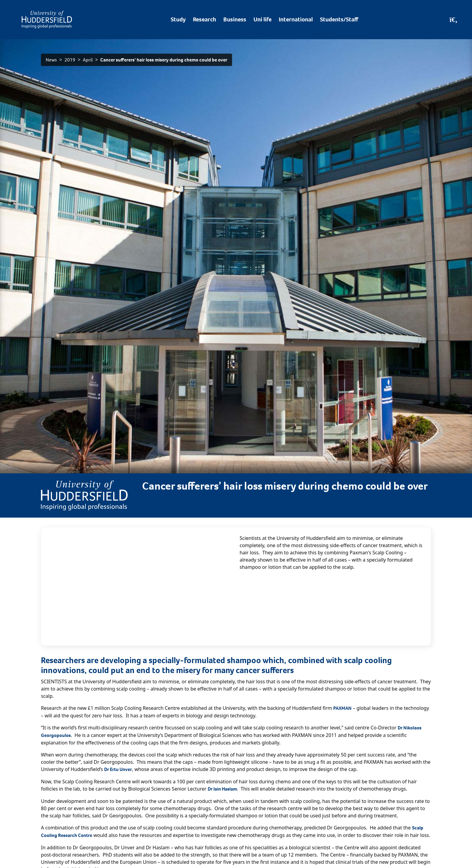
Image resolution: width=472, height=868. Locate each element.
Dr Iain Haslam (222, 789)
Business (235, 19)
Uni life (262, 19)
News (51, 60)
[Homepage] (47, 20)
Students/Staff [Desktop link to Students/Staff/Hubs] (339, 19)
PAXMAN (342, 708)
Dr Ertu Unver (118, 769)
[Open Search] (453, 20)
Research (205, 19)
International (296, 19)
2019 (70, 60)
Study (178, 19)
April (88, 60)
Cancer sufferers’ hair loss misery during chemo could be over (164, 60)
